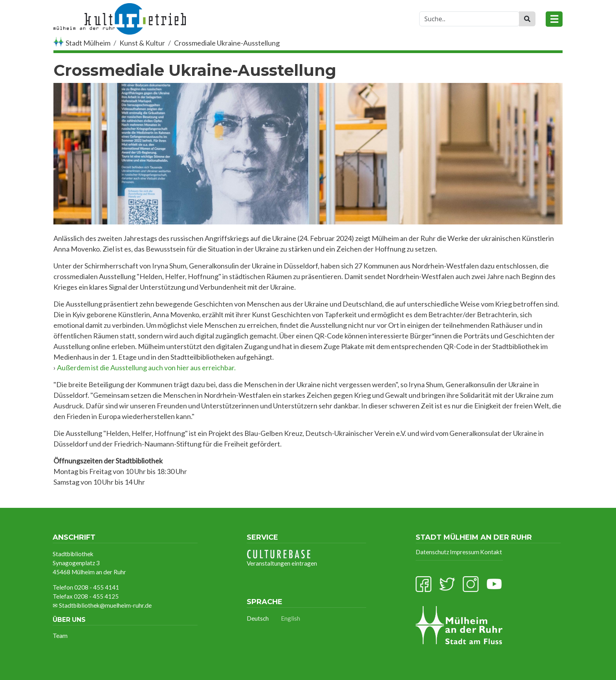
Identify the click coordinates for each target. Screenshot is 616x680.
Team (60, 636)
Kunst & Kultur (142, 43)
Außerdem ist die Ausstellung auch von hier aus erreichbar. (146, 368)
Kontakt (491, 552)
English (291, 618)
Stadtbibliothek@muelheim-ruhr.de (105, 605)
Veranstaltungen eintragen (282, 558)
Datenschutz (432, 552)
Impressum (465, 552)
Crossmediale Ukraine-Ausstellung (227, 43)
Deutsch (258, 618)
